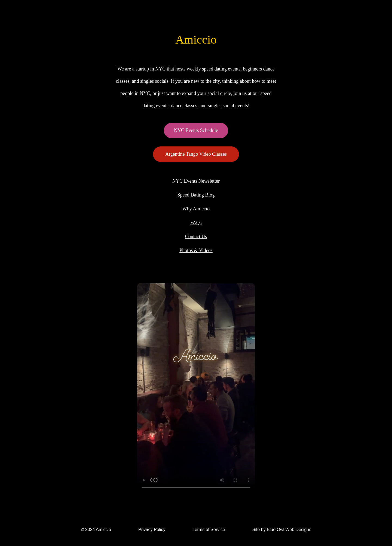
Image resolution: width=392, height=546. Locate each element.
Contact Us (196, 237)
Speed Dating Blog (196, 195)
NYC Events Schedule (196, 130)
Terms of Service (209, 530)
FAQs (196, 223)
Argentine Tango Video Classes (196, 154)
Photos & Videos (196, 250)
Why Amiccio (196, 209)
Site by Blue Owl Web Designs (282, 530)
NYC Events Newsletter (196, 181)
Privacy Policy (152, 530)
